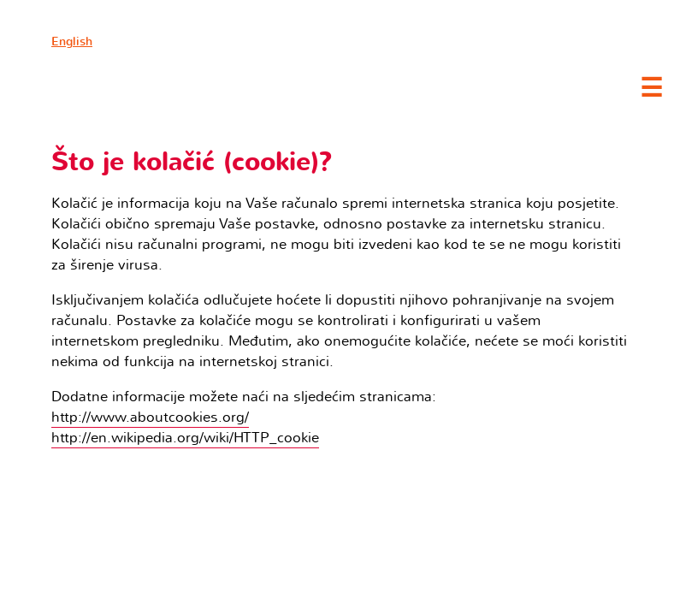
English (72, 41)
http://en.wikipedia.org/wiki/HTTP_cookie (185, 438)
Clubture (171, 86)
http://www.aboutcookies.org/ (150, 417)
